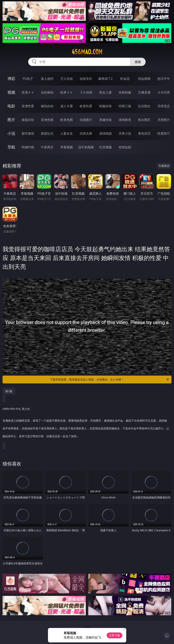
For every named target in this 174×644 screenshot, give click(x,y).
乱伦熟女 (144, 106)
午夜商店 (47, 147)
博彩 (11, 79)
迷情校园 (105, 133)
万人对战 (67, 79)
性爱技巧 (164, 133)
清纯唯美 (125, 120)
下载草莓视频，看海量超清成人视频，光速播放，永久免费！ (110, 380)
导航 (11, 147)
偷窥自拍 (28, 120)
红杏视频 (105, 147)
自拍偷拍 (47, 92)
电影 (11, 106)
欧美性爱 (86, 106)
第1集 (9, 391)
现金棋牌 (144, 79)
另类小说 (125, 133)
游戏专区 (86, 79)
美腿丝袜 (105, 120)
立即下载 (114, 635)
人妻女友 (67, 133)
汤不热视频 (86, 147)
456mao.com (87, 52)
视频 (11, 92)
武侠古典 (86, 133)
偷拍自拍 (47, 106)
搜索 (138, 62)
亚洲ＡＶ (28, 92)
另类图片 (164, 120)
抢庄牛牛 (164, 79)
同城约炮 (28, 147)
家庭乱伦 (47, 133)
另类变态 (164, 106)
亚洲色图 (47, 120)
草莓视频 (67, 147)
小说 (11, 133)
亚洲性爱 (28, 106)
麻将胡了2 (105, 79)
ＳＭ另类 (164, 92)
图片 (11, 120)
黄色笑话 (144, 133)
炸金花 (125, 79)
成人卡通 (67, 106)
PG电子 (28, 79)
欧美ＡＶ (67, 92)
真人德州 (47, 79)
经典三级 (125, 106)
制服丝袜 (105, 106)
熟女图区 (144, 120)
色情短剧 (125, 147)
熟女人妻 (105, 92)
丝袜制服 (125, 92)
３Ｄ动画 (86, 92)
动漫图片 (86, 120)
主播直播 (144, 92)
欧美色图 (67, 120)
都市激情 (28, 133)
